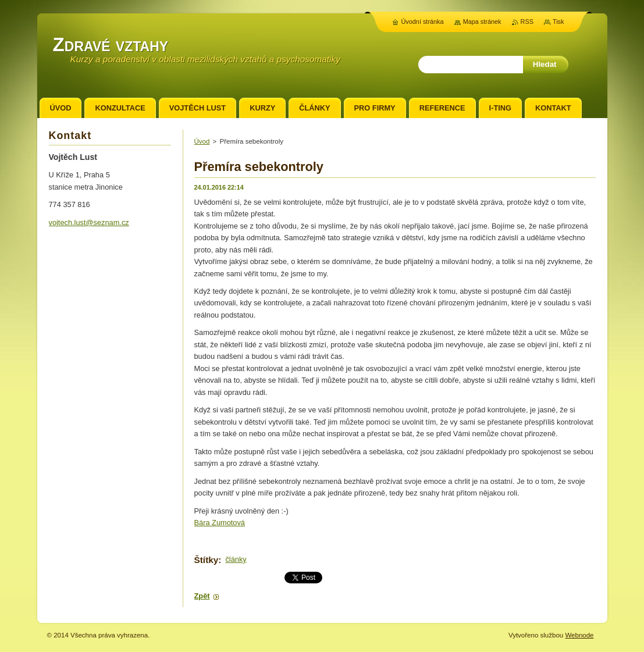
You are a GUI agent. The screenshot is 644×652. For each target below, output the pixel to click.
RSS (527, 22)
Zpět (202, 596)
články (236, 559)
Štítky (207, 560)
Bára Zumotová (220, 523)
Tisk (558, 22)
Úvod (202, 141)
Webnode (579, 635)
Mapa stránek (482, 22)
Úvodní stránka (422, 22)
